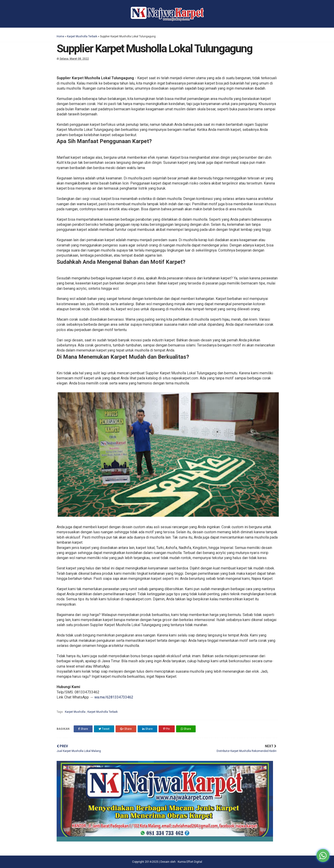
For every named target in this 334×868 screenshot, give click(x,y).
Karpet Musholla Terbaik (82, 36)
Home (60, 36)
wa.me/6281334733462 (114, 697)
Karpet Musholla (76, 712)
